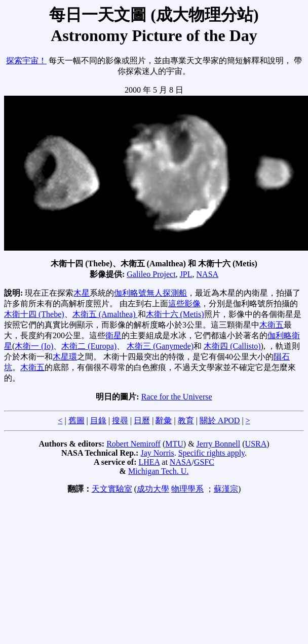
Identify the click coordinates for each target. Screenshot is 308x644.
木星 (82, 293)
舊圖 (76, 420)
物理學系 (187, 489)
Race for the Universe (177, 397)
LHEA (149, 462)
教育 (186, 420)
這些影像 (184, 304)
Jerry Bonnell (219, 444)
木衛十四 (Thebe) (34, 314)
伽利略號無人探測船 (150, 293)
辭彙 (164, 420)
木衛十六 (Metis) (175, 314)
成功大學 (153, 489)
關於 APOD (220, 420)
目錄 (98, 420)
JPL (186, 274)
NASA (208, 274)
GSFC (204, 462)
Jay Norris (157, 453)
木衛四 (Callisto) (232, 346)
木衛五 (272, 325)
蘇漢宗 (226, 489)
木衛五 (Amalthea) (105, 314)
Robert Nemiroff (133, 444)
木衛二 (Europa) (89, 346)
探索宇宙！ (26, 61)
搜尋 (120, 420)
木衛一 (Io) (34, 346)
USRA (256, 444)
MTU (174, 444)
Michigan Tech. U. (158, 471)
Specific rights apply (211, 453)
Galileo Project (151, 274)
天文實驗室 (112, 489)
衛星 (113, 335)
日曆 (142, 420)
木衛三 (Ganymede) (160, 346)
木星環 (65, 357)
